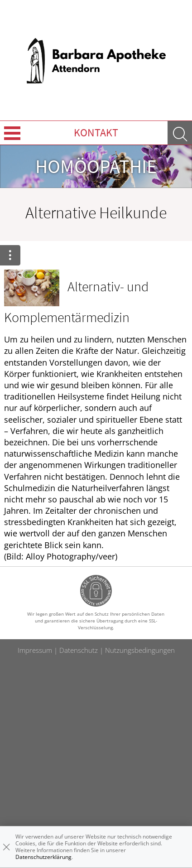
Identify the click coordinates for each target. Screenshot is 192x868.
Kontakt (96, 133)
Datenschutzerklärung (43, 857)
